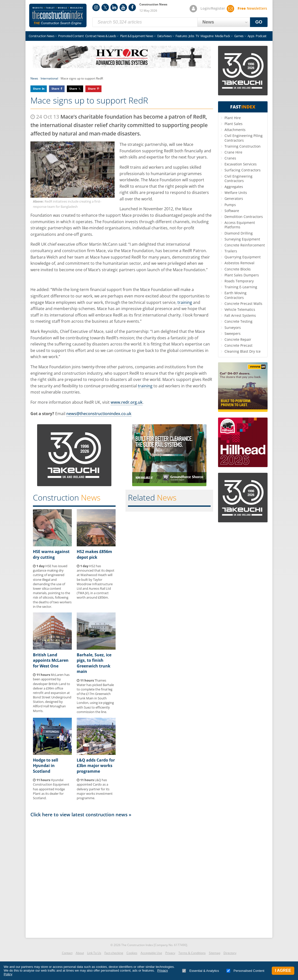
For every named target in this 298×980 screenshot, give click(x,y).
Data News (164, 36)
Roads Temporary (239, 281)
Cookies (132, 953)
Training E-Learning (241, 287)
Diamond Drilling (239, 233)
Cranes (230, 158)
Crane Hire (233, 152)
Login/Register (213, 8)
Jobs (191, 36)
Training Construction (243, 146)
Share (37, 89)
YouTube (123, 7)
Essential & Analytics (201, 971)
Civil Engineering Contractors (238, 178)
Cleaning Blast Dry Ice (243, 351)
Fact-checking (114, 953)
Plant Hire (233, 118)
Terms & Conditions (192, 953)
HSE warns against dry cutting (51, 554)
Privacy (170, 953)
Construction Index (58, 16)
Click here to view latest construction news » (81, 814)
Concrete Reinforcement (245, 245)
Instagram (96, 7)
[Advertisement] (122, 876)
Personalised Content (245, 971)
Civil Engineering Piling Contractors (244, 138)
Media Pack (223, 36)
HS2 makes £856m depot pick (94, 554)
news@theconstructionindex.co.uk (99, 414)
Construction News (41, 36)
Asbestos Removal (239, 263)
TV (197, 36)
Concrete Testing (238, 321)
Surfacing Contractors (243, 170)
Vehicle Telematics (240, 309)
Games (239, 36)
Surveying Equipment (242, 239)
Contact (67, 953)
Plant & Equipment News (137, 36)
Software (232, 211)
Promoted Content (71, 36)
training (185, 302)
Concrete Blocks (238, 269)
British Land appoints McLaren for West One (51, 660)
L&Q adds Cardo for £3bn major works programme (96, 766)
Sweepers (233, 333)
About (80, 953)
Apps (251, 36)
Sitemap (215, 953)
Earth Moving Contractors (236, 295)
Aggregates (234, 187)
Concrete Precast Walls (243, 304)
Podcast (261, 36)
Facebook (132, 7)
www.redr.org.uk (127, 402)
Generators (234, 199)
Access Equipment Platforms (240, 225)
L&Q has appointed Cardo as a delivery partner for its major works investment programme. (95, 789)
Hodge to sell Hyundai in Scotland (46, 766)
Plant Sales (234, 124)
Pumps (230, 205)
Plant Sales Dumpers (242, 275)
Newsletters (252, 8)
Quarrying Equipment (243, 257)
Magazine (207, 36)
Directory (230, 953)
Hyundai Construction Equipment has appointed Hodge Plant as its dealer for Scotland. (51, 789)
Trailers (231, 251)
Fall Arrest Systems (240, 315)
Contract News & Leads (100, 36)
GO (259, 22)
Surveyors (233, 328)
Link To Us (94, 953)
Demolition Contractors (244, 217)
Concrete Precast (238, 345)
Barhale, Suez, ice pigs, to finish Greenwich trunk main (94, 663)
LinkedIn (114, 7)
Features (181, 36)
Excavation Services (241, 164)
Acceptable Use (151, 953)
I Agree (283, 970)
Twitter (105, 7)
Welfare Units (236, 193)
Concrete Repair (238, 339)
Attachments (235, 130)
